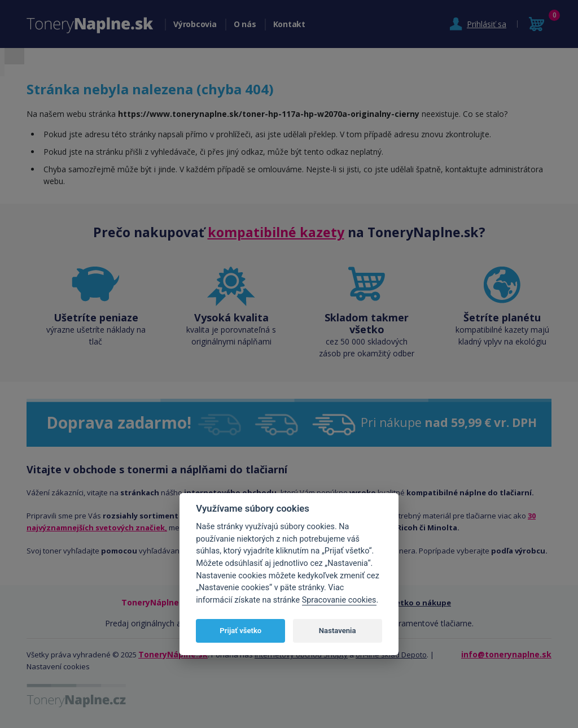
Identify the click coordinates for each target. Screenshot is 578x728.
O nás (245, 24)
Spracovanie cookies (339, 600)
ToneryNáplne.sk (173, 654)
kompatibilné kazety (276, 232)
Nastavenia (338, 631)
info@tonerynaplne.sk (506, 654)
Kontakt (289, 24)
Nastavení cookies (58, 666)
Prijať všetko (240, 631)
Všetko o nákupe (419, 603)
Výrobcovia (195, 24)
